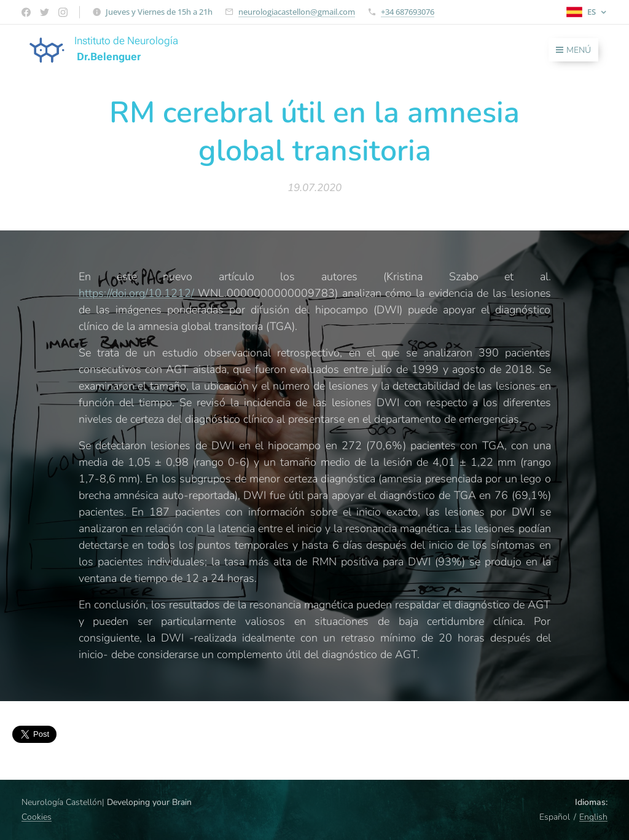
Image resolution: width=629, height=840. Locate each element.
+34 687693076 (408, 12)
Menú (573, 50)
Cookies (37, 817)
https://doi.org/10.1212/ (136, 293)
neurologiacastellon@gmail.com (297, 12)
